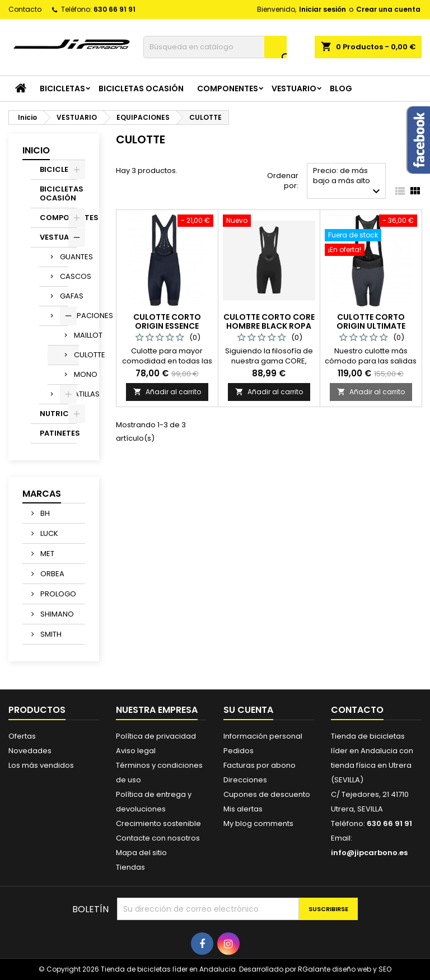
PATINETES (58, 433)
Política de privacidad (156, 736)
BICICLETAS (62, 88)
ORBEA (52, 574)
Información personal (263, 736)
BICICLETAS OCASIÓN (141, 88)
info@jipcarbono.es (369, 853)
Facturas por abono (260, 765)
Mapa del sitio (141, 853)
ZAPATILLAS (64, 394)
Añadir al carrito (167, 392)
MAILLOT (76, 335)
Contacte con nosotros (158, 838)
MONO (76, 374)
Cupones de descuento (267, 794)
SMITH (50, 634)
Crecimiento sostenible (158, 823)
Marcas (42, 494)
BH (44, 513)
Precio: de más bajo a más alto (348, 182)
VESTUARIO (294, 88)
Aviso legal (136, 751)
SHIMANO (56, 614)
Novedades (30, 751)
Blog (341, 88)
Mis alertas (243, 809)
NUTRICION (58, 414)
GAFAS (64, 296)
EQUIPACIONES (64, 316)
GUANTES (64, 257)
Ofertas (22, 736)
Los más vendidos (41, 765)
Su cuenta (248, 710)
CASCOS (64, 276)
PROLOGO (57, 594)
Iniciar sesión (322, 9)
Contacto (25, 9)
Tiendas (130, 867)
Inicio (36, 150)
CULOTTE (76, 355)
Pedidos (239, 751)
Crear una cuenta (388, 9)
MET (46, 554)
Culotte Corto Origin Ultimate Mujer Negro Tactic (371, 326)
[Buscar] (215, 47)
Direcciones (245, 780)
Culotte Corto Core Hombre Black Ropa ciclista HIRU (269, 326)
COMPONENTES (228, 88)
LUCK (48, 533)
